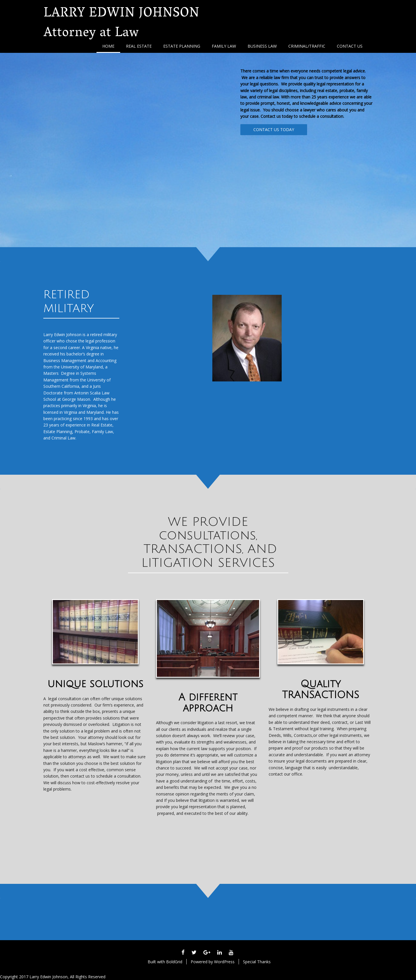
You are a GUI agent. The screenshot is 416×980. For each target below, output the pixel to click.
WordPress (224, 962)
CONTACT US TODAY (274, 130)
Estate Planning (182, 46)
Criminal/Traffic (307, 46)
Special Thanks (257, 962)
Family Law (224, 46)
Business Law (262, 46)
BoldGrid (174, 962)
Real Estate (139, 46)
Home (108, 46)
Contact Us (350, 46)
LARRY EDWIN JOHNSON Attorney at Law (121, 24)
